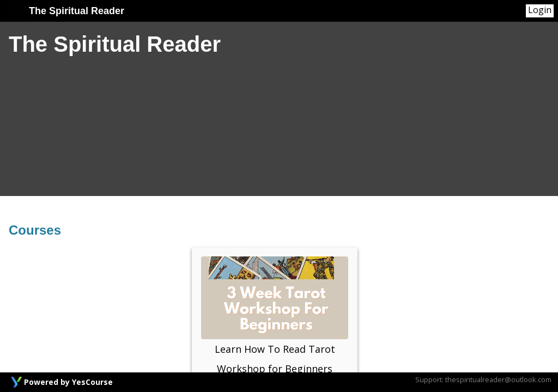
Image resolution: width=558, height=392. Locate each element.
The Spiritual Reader (64, 11)
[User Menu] (540, 11)
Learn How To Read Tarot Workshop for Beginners (275, 316)
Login (540, 10)
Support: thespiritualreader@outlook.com (483, 379)
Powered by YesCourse (68, 382)
